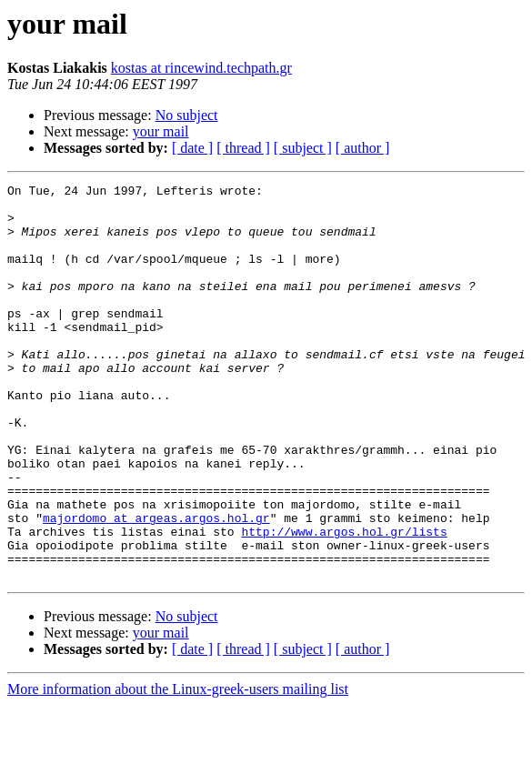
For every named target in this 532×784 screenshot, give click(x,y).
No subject (187, 115)
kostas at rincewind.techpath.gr (201, 68)
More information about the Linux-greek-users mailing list (178, 768)
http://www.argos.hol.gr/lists (344, 602)
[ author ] (363, 148)
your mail (161, 131)
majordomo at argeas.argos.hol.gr (156, 586)
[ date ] (192, 148)
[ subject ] (303, 148)
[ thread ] (243, 148)
